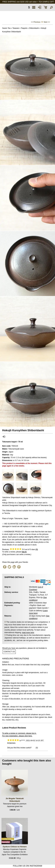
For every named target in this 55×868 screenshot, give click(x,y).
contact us (9, 652)
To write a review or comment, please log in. (19, 733)
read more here (28, 633)
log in (24, 552)
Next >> (47, 22)
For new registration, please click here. (17, 736)
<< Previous (36, 22)
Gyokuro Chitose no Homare (15, 847)
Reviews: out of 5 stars (20, 549)
